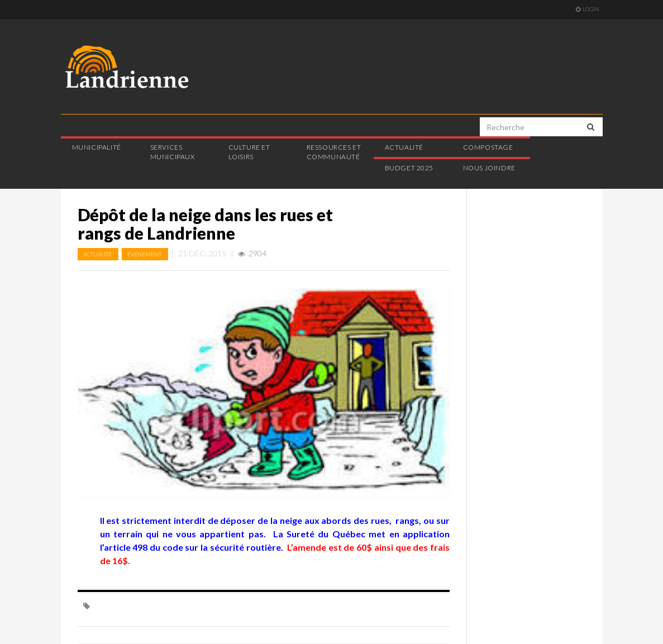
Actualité (404, 147)
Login (588, 9)
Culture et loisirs (249, 152)
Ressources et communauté (334, 152)
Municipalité (97, 147)
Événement (145, 254)
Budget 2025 (409, 168)
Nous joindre (489, 168)
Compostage (488, 147)
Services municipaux (173, 152)
